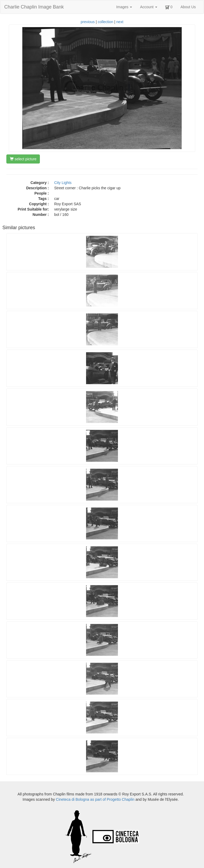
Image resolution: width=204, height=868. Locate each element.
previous (88, 22)
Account (148, 7)
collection (105, 22)
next (120, 22)
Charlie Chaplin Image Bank (34, 7)
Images (124, 7)
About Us (188, 7)
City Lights (63, 183)
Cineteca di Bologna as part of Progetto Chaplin (95, 799)
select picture (23, 159)
